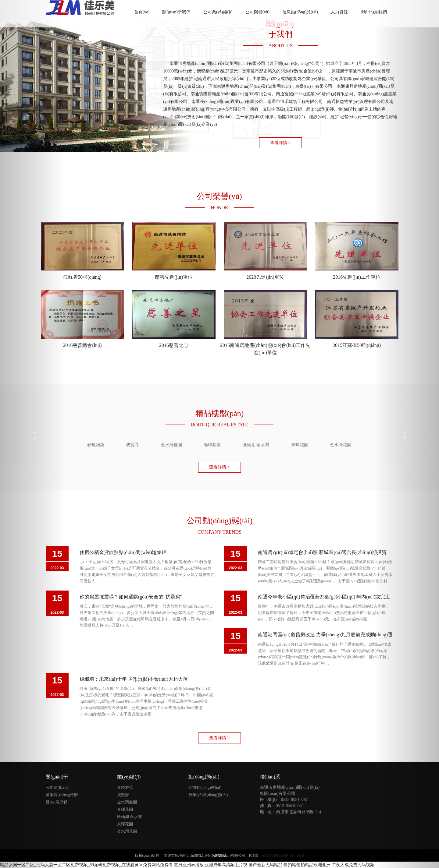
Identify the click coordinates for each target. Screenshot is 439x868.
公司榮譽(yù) (257, 12)
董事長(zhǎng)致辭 (62, 795)
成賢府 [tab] (132, 445)
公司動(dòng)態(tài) (205, 787)
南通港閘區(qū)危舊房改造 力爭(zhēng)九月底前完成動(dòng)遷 (325, 635)
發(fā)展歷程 (57, 802)
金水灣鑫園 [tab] (171, 445)
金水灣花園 (127, 831)
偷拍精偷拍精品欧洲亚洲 (307, 865)
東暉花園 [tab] (300, 445)
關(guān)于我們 (176, 12)
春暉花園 (125, 809)
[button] (33, 434)
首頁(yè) (145, 9)
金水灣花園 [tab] (341, 445)
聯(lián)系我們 (374, 12)
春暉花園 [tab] (212, 445)
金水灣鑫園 (127, 802)
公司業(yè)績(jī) (218, 12)
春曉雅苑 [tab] (96, 445)
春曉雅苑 (125, 787)
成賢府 (123, 795)
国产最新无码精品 (266, 865)
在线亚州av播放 (189, 865)
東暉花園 (125, 824)
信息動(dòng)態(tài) (300, 12)
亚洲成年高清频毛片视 (226, 865)
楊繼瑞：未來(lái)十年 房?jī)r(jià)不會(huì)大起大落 (134, 679)
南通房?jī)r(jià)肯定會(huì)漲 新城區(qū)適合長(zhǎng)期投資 (322, 552)
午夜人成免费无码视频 (353, 865)
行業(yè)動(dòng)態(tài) (208, 795)
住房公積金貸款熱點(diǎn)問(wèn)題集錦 (123, 552)
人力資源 (339, 12)
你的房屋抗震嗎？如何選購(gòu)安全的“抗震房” (131, 597)
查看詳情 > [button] (280, 143)
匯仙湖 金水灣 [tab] (256, 445)
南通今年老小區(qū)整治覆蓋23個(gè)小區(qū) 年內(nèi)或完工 (324, 597)
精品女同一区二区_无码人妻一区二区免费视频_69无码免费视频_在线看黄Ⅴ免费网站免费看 (86, 865)
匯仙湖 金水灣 (129, 817)
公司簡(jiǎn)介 (58, 787)
